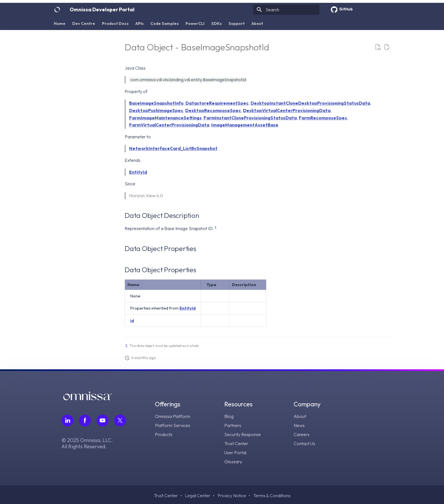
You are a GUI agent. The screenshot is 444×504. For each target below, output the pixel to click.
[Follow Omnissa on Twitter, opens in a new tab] (120, 421)
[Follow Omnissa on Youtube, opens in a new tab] (103, 421)
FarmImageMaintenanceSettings (165, 118)
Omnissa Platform (173, 416)
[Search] (286, 10)
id (132, 320)
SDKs (216, 23)
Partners (233, 425)
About (257, 23)
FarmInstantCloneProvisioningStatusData (250, 118)
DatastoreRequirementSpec (217, 103)
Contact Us (304, 443)
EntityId (138, 172)
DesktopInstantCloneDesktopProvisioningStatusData (310, 103)
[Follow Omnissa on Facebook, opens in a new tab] (85, 421)
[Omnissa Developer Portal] (57, 10)
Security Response (243, 434)
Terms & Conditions (272, 496)
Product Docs (115, 23)
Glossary (233, 462)
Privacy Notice (232, 496)
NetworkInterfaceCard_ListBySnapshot (173, 148)
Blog (229, 416)
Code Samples (165, 23)
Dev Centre (84, 23)
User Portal (235, 452)
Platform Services (173, 425)
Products (164, 434)
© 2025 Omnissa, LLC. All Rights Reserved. (87, 443)
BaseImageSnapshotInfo (156, 103)
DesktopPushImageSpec (156, 110)
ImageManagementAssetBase (245, 125)
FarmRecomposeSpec (323, 118)
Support (237, 23)
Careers (302, 434)
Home (60, 23)
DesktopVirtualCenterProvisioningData (287, 110)
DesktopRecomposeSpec (213, 110)
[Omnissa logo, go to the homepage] (87, 399)
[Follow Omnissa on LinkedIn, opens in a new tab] (67, 421)
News (299, 425)
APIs (139, 23)
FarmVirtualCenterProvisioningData (169, 125)
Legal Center (198, 496)
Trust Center (236, 443)
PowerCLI (195, 23)
